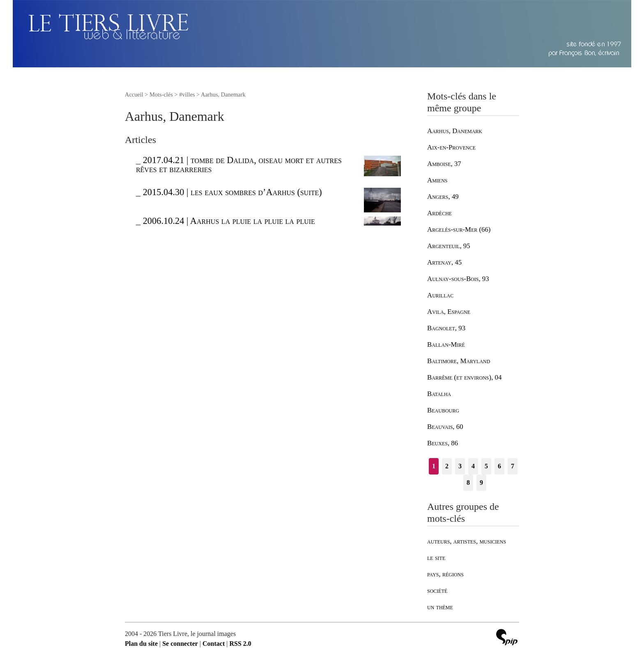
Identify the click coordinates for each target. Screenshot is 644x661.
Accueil (134, 94)
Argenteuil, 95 (449, 246)
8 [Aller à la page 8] (468, 483)
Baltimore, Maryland (459, 361)
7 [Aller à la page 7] (513, 466)
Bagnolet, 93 (446, 328)
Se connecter (180, 644)
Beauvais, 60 (445, 427)
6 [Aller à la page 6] (499, 466)
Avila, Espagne (449, 312)
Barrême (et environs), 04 (464, 377)
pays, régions (445, 574)
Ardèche (439, 213)
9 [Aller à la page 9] (481, 483)
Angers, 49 (443, 197)
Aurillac (440, 295)
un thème (440, 607)
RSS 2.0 (240, 644)
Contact (214, 644)
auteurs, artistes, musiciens (467, 541)
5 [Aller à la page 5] (486, 466)
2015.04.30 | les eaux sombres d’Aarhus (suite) (232, 192)
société (437, 591)
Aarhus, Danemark (455, 131)
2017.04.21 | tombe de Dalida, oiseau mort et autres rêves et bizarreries (239, 165)
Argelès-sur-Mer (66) (459, 229)
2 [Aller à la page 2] (447, 466)
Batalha (439, 394)
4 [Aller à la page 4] (473, 466)
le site (436, 558)
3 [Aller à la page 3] (460, 466)
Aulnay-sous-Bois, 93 (458, 279)
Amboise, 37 (444, 164)
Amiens (437, 180)
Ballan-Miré (446, 344)
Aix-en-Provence (451, 147)
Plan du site (141, 644)
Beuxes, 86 (443, 443)
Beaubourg (443, 410)
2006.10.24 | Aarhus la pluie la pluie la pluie (229, 221)
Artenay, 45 (444, 262)
